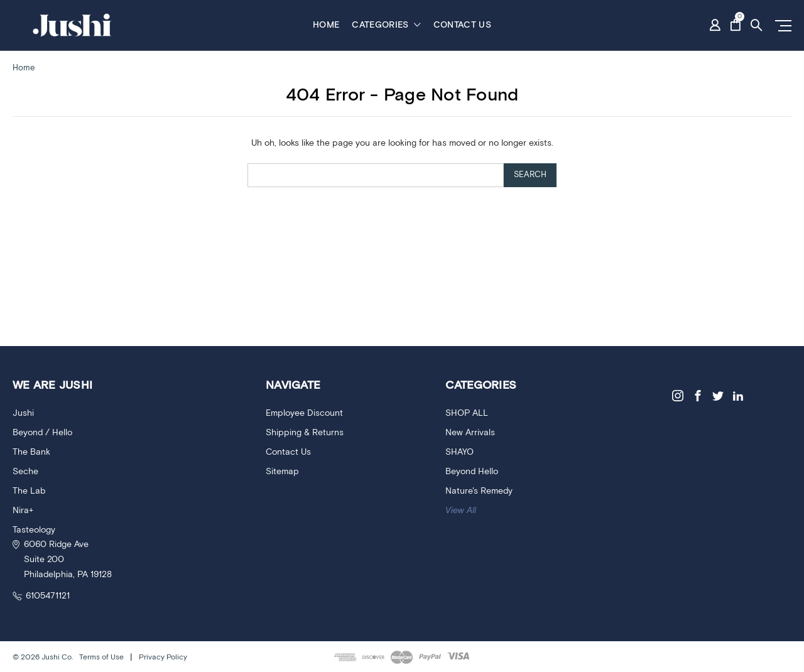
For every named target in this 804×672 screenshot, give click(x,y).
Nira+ (23, 511)
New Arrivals (470, 433)
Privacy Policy (163, 657)
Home (326, 25)
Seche (25, 472)
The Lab (29, 491)
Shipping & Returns (305, 433)
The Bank (31, 452)
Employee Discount (304, 413)
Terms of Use (101, 657)
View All (461, 511)
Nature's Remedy (479, 491)
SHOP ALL (467, 413)
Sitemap (282, 472)
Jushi (23, 413)
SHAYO (459, 452)
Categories (386, 25)
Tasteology (34, 530)
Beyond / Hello (42, 433)
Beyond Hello (472, 472)
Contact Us (463, 25)
